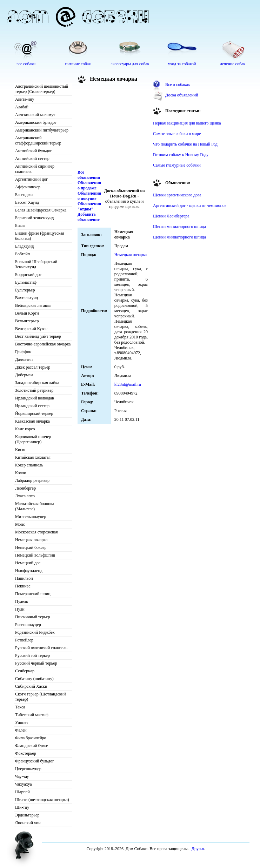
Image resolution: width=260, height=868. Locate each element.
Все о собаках (178, 85)
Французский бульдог (35, 761)
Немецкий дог (28, 563)
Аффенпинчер (28, 187)
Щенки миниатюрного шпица (179, 227)
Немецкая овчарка (31, 540)
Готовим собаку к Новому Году (181, 155)
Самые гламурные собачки (177, 165)
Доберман (24, 375)
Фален (21, 730)
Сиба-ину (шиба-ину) (34, 679)
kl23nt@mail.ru (128, 384)
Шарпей (22, 792)
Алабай (22, 107)
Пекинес (23, 586)
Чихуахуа (24, 784)
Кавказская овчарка (32, 421)
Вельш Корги (27, 313)
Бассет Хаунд (27, 202)
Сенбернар (25, 671)
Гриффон (23, 352)
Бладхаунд (24, 246)
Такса (20, 707)
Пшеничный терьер (32, 617)
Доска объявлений (182, 95)
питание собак (78, 64)
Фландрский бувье (32, 746)
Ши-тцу (22, 807)
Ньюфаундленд (29, 571)
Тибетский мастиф (32, 715)
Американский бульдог (36, 122)
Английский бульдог (34, 151)
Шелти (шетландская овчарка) (42, 800)
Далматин (24, 359)
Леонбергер (25, 488)
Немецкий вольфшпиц (35, 555)
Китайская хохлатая (33, 457)
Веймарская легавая (33, 305)
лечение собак (233, 64)
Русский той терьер (32, 655)
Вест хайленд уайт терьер (38, 336)
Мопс (20, 524)
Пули (20, 609)
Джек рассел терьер (33, 367)
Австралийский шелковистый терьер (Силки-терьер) (42, 89)
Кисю (20, 450)
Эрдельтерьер (27, 815)
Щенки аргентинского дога (177, 195)
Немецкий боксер (31, 547)
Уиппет (22, 722)
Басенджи (24, 195)
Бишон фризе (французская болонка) (40, 236)
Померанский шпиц (33, 594)
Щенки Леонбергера (171, 216)
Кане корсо (25, 429)
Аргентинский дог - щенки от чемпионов (190, 206)
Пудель (22, 601)
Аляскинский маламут (35, 115)
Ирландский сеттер (32, 406)
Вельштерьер (27, 321)
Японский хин (28, 823)
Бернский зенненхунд (34, 218)
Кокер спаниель (29, 465)
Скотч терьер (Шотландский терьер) (40, 697)
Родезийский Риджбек (35, 632)
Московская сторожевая (36, 532)
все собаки (26, 64)
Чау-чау (22, 776)
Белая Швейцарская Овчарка (41, 210)
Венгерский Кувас (31, 329)
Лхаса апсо (25, 496)
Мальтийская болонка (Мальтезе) (35, 506)
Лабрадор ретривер (32, 480)
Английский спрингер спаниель (35, 169)
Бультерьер (25, 290)
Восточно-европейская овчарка (43, 344)
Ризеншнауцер (28, 625)
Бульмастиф (26, 282)
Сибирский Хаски (31, 686)
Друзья (198, 849)
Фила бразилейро (31, 738)
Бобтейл (22, 254)
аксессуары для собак (130, 64)
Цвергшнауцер (28, 769)
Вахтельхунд (26, 298)
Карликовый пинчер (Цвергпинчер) (33, 439)
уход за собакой (182, 64)
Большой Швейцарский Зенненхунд (36, 264)
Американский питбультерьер (42, 130)
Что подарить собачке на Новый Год (185, 144)
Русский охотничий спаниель (41, 648)
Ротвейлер (24, 640)
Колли (21, 473)
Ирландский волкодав (35, 398)
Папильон (24, 578)
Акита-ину (25, 99)
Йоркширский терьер (34, 413)
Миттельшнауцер (31, 517)
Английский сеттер (32, 159)
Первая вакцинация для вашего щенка (187, 123)
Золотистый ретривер (34, 390)
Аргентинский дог (31, 179)
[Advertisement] (113, 128)
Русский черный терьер (36, 663)
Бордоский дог (28, 275)
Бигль (20, 226)
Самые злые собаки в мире (177, 134)
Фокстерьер (26, 753)
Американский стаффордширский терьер (38, 140)
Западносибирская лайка (37, 383)
